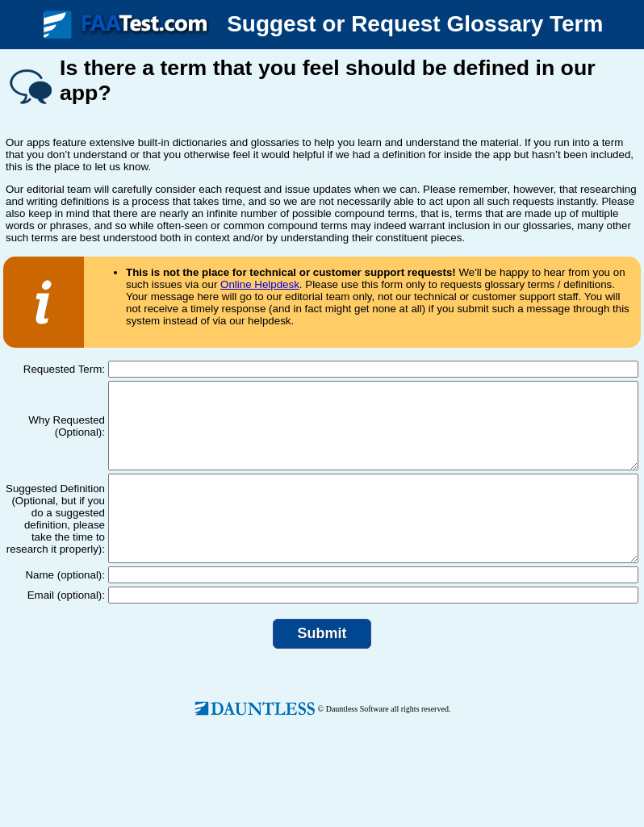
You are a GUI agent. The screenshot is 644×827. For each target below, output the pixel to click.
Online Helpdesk (260, 284)
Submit (322, 667)
